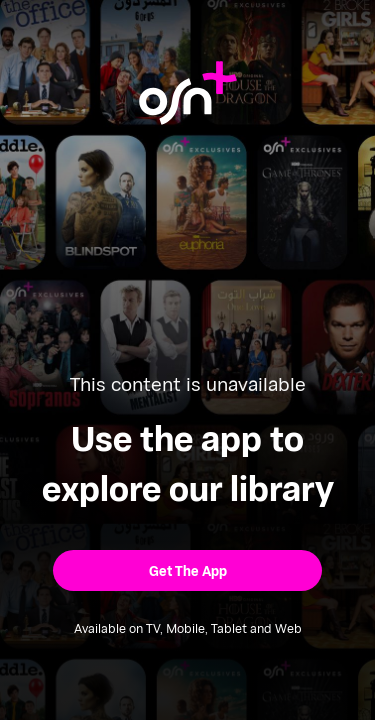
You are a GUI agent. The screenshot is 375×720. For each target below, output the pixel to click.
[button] (187, 570)
